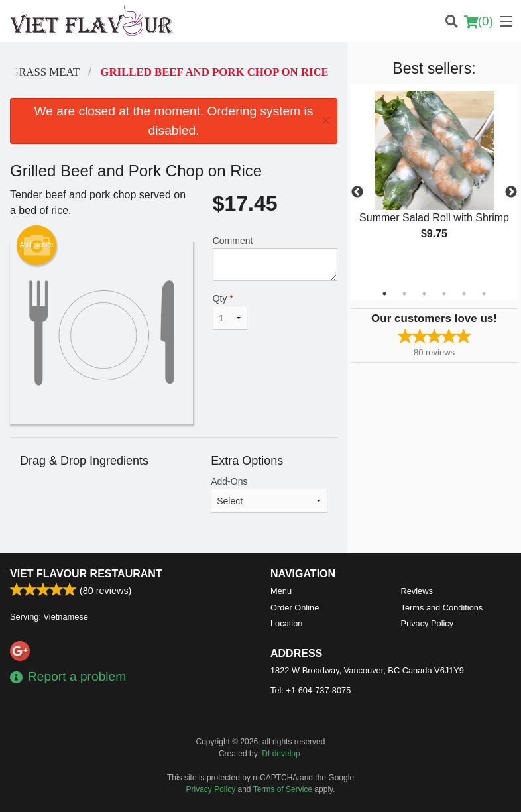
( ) (479, 21)
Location (286, 623)
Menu (281, 591)
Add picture (37, 245)
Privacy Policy (428, 623)
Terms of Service (283, 789)
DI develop (281, 754)
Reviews (417, 591)
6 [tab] (484, 294)
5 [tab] (464, 294)
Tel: (311, 690)
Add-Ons (269, 494)
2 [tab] (404, 294)
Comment (275, 258)
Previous (357, 192)
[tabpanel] (434, 176)
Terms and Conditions (442, 608)
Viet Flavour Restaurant (86, 574)
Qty (230, 312)
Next (511, 192)
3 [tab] (424, 294)
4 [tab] (444, 294)
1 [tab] (384, 294)
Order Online (295, 608)
